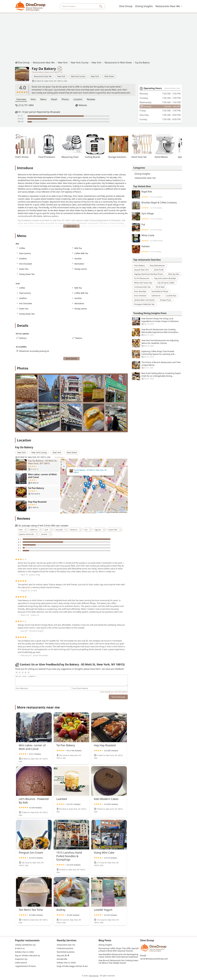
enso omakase (140, 296)
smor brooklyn (140, 291)
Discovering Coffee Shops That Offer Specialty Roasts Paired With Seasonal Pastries (119, 950)
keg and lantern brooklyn (165, 278)
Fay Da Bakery (142, 63)
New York (63, 63)
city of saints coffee (166, 283)
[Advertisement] (99, 36)
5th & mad (160, 287)
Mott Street (109, 76)
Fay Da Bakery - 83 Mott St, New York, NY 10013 (90, 471)
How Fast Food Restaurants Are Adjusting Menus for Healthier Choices (157, 343)
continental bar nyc (142, 287)
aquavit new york (141, 270)
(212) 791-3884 (26, 105)
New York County (80, 63)
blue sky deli (174, 274)
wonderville (62, 959)
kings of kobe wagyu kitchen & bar (72, 966)
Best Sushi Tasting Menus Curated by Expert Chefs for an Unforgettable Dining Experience (157, 376)
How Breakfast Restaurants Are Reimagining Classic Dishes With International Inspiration (119, 956)
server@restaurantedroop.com (154, 959)
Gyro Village (157, 216)
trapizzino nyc (21, 959)
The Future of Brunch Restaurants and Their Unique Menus (157, 365)
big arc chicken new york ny (27, 956)
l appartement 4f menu (25, 966)
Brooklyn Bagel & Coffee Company (157, 205)
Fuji (157, 227)
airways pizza (165, 300)
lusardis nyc (171, 296)
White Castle (157, 238)
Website (83, 105)
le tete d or (20, 948)
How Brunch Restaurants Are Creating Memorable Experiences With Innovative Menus (157, 332)
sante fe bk (159, 270)
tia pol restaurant (142, 278)
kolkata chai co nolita (24, 952)
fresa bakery (139, 265)
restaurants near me (168, 6)
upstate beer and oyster (144, 300)
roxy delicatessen (157, 265)
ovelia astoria (21, 963)
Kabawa (157, 249)
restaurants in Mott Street (118, 63)
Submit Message (118, 697)
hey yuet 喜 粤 (63, 956)
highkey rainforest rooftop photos (149, 274)
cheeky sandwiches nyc (25, 945)
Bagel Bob (157, 194)
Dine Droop (126, 6)
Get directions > (60, 457)
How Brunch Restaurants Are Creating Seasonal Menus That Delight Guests (118, 962)
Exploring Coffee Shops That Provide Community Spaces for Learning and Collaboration (157, 354)
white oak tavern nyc (143, 283)
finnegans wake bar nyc (144, 304)
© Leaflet (100, 512)
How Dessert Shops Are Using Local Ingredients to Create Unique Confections (157, 321)
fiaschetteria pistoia (160, 291)
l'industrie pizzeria (65, 948)
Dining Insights (145, 6)
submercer (156, 296)
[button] (90, 480)
